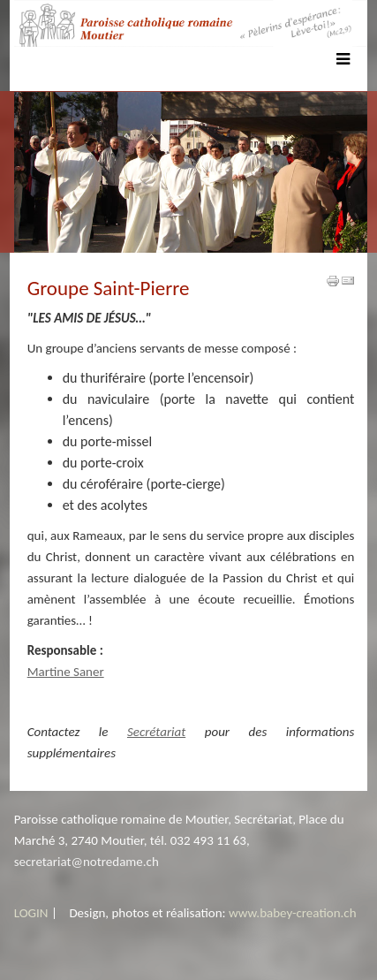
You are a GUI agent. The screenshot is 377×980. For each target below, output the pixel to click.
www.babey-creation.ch (293, 913)
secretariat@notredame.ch (87, 862)
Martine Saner (66, 672)
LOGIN (31, 913)
